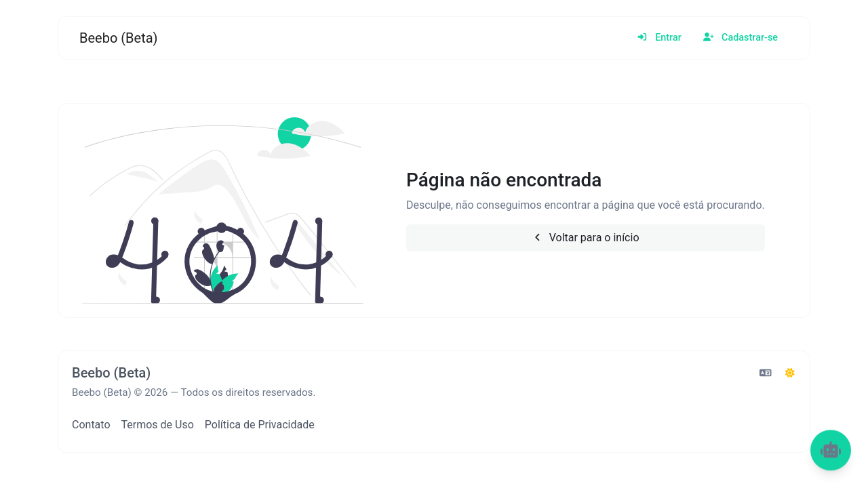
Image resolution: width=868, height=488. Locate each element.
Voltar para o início (585, 238)
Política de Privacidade (260, 425)
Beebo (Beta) (119, 38)
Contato (91, 425)
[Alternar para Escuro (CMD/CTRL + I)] (790, 373)
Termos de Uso (158, 425)
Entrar (659, 38)
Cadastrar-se (741, 38)
